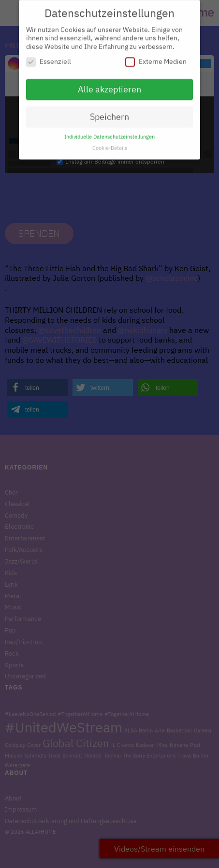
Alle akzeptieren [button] (109, 85)
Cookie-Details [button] (110, 143)
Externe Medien (156, 58)
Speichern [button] (109, 112)
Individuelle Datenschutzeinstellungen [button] (109, 132)
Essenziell (49, 58)
